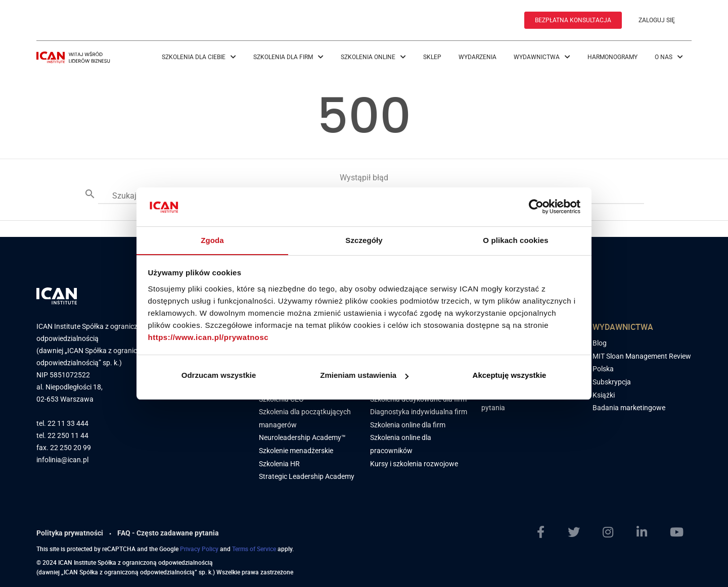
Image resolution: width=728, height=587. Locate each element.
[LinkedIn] (646, 530)
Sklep (432, 56)
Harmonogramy (612, 56)
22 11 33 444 (68, 422)
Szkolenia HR (279, 462)
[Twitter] (578, 530)
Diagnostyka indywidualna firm (419, 410)
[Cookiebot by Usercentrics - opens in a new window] (536, 207)
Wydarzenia (477, 56)
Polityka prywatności (70, 531)
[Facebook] (545, 530)
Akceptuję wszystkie (510, 376)
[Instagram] (612, 530)
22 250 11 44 (68, 434)
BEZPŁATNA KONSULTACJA (573, 20)
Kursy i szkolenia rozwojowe (414, 462)
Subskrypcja (612, 380)
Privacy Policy (199, 547)
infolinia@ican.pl (62, 458)
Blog (600, 341)
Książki (604, 393)
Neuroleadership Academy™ (302, 435)
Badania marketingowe (629, 406)
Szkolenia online (373, 56)
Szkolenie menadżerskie (296, 449)
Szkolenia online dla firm (408, 423)
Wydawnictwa (542, 56)
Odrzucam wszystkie (219, 376)
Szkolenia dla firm (288, 56)
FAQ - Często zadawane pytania (168, 531)
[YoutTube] (681, 530)
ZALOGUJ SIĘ (657, 20)
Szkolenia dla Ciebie (199, 56)
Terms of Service (254, 547)
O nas (669, 56)
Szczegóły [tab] (364, 240)
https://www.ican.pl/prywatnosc (209, 337)
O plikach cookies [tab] (515, 240)
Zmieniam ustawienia (364, 376)
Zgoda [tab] (212, 240)
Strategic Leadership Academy (307, 474)
